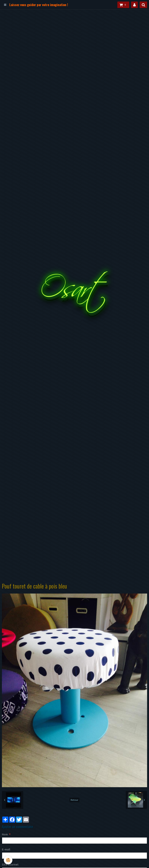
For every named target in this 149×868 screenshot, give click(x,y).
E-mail (6, 850)
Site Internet (10, 865)
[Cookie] (8, 860)
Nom (5, 834)
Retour (74, 800)
